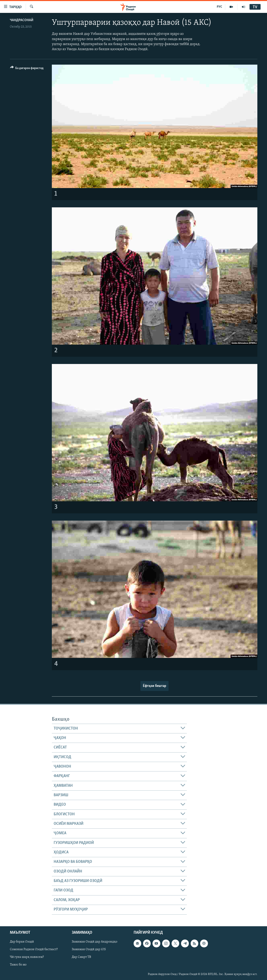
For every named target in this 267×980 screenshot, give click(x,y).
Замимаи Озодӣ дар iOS (89, 949)
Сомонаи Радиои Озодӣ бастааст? (34, 949)
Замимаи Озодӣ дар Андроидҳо (95, 942)
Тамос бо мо (18, 965)
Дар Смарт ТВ (81, 957)
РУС (219, 7)
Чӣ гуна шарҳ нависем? (27, 957)
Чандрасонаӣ (22, 20)
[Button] (27, 69)
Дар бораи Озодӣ (22, 942)
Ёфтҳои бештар (154, 686)
